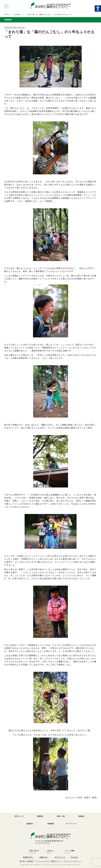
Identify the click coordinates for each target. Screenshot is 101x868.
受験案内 (40, 816)
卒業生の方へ (28, 857)
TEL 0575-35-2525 (42, 843)
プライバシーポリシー (73, 861)
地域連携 (50, 824)
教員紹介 (82, 816)
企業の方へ (44, 857)
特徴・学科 (61, 816)
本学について (19, 816)
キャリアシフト (71, 824)
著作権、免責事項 (27, 861)
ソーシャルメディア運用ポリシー (49, 861)
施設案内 (30, 824)
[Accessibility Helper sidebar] (98, 8)
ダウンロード (60, 857)
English (74, 857)
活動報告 (17, 15)
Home (7, 15)
